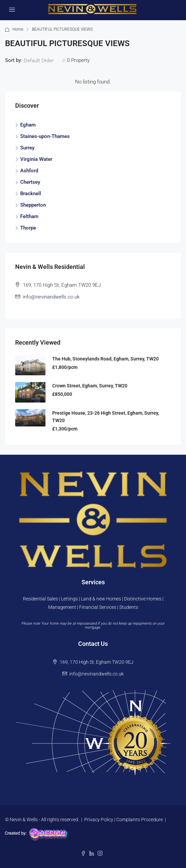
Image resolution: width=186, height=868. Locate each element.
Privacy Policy (99, 820)
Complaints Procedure (139, 820)
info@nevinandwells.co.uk (51, 297)
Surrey (27, 148)
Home (18, 29)
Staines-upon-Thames (45, 136)
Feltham (29, 216)
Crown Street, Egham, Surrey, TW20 (90, 386)
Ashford (29, 171)
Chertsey (30, 182)
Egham (28, 125)
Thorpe (28, 228)
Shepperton (33, 205)
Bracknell (31, 194)
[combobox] (45, 61)
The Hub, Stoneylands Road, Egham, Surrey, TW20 (105, 359)
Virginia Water (36, 159)
